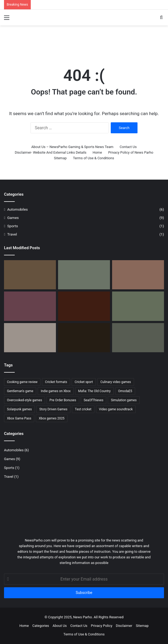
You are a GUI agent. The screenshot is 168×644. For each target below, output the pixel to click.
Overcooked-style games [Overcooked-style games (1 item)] (24, 400)
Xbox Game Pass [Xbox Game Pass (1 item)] (19, 418)
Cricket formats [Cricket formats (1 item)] (56, 382)
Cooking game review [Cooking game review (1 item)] (22, 382)
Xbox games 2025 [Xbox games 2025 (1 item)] (52, 418)
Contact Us (128, 147)
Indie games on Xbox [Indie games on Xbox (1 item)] (56, 391)
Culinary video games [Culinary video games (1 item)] (116, 382)
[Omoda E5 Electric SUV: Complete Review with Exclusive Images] (84, 275)
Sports (13, 226)
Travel (12, 234)
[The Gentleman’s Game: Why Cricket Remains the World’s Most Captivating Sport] (138, 306)
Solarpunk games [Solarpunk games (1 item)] (19, 409)
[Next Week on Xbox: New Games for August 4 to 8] (84, 338)
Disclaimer (124, 626)
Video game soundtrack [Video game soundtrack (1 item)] (116, 409)
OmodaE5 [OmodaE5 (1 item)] (125, 391)
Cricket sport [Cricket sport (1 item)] (84, 382)
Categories (41, 626)
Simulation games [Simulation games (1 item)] (124, 400)
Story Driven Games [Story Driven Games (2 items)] (53, 409)
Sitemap (60, 158)
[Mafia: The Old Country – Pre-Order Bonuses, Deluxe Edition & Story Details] (84, 306)
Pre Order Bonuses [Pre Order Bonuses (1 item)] (63, 400)
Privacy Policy (102, 626)
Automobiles (18, 209)
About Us (60, 626)
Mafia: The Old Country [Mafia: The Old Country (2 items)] (94, 391)
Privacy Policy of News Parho (131, 152)
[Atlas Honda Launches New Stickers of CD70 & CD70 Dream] (30, 338)
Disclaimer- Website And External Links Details (51, 152)
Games (13, 218)
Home (97, 152)
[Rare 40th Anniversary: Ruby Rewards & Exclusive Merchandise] (138, 275)
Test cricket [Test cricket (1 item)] (83, 409)
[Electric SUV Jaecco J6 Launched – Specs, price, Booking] (138, 338)
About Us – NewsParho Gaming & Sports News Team (72, 147)
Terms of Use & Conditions (94, 158)
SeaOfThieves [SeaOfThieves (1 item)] (94, 400)
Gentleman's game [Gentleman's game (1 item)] (20, 391)
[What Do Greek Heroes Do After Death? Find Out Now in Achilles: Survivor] (30, 275)
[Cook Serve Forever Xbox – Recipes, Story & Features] (30, 306)
